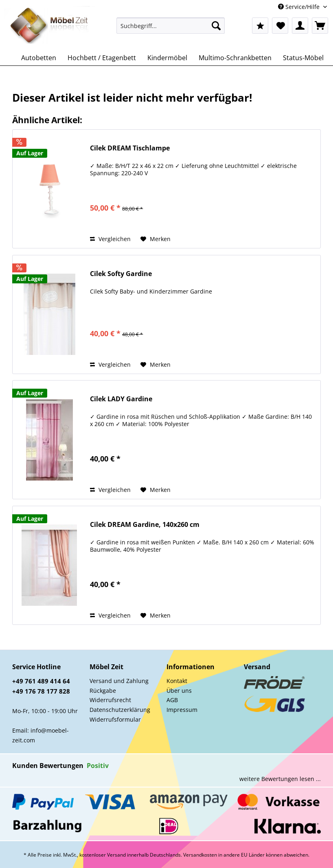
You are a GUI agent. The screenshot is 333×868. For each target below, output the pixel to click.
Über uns (179, 691)
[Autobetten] (39, 58)
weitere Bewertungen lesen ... (280, 779)
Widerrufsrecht (110, 700)
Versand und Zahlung (119, 681)
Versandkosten (200, 855)
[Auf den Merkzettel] (156, 239)
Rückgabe (103, 691)
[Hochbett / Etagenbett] (102, 58)
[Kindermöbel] (167, 58)
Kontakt (177, 681)
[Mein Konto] (300, 26)
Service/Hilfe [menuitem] (300, 7)
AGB (172, 700)
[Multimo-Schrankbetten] (235, 58)
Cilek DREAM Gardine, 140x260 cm (145, 525)
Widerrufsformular (115, 719)
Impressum (182, 710)
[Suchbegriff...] (171, 26)
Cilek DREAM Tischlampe (130, 148)
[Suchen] (216, 26)
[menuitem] (171, 29)
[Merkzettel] (280, 26)
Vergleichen (110, 239)
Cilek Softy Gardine (121, 274)
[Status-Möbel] (303, 58)
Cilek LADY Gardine (121, 399)
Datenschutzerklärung (120, 710)
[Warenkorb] (320, 26)
